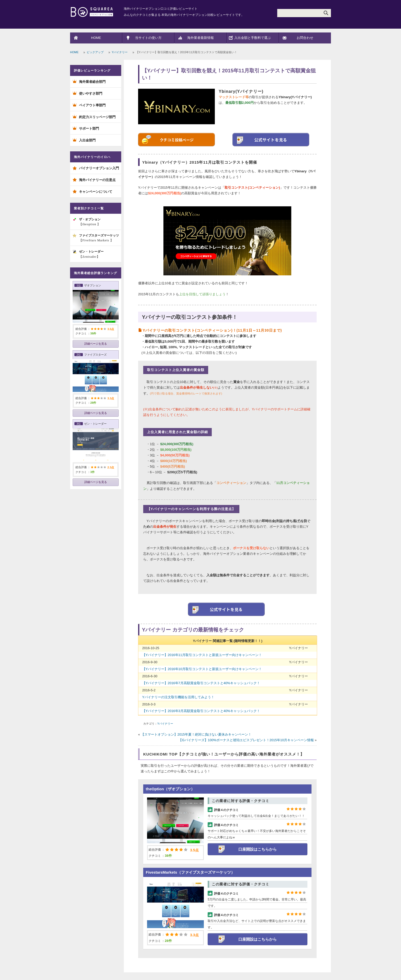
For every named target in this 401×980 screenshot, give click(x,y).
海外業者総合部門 (92, 82)
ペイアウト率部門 (92, 105)
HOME (96, 38)
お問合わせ (305, 38)
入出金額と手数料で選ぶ (253, 38)
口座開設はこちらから (258, 849)
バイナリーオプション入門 (99, 168)
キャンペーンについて (96, 192)
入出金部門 (87, 140)
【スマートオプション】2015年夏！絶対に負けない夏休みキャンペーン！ (196, 734)
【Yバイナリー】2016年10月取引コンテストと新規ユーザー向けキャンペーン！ (202, 669)
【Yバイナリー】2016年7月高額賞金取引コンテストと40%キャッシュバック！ (201, 683)
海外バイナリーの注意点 (97, 180)
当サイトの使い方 (148, 38)
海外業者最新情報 (201, 38)
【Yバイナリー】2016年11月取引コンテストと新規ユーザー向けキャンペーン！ (202, 655)
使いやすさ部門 (91, 93)
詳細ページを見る (96, 344)
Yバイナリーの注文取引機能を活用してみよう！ (178, 697)
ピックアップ (95, 52)
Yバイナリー (120, 52)
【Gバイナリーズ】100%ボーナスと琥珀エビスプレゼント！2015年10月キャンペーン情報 (246, 740)
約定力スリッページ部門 (97, 117)
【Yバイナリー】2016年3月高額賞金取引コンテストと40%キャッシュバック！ (201, 711)
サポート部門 (89, 128)
